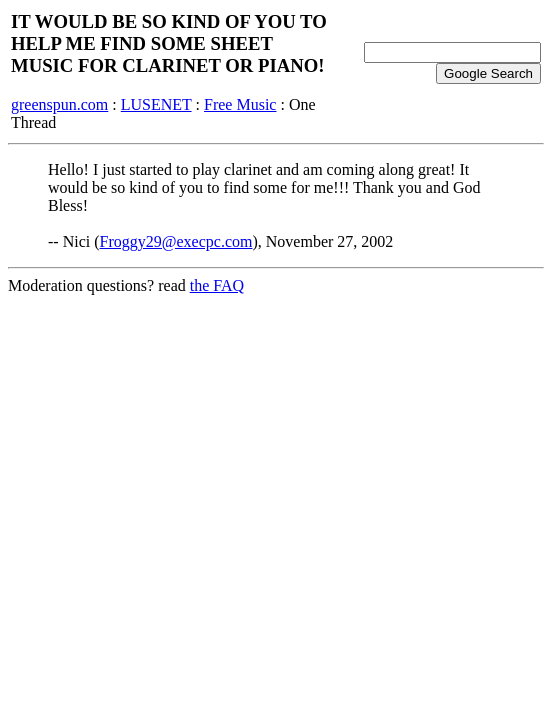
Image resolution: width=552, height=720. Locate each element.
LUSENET (156, 104)
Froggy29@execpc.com (176, 241)
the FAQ (217, 285)
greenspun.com (59, 104)
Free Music (240, 104)
